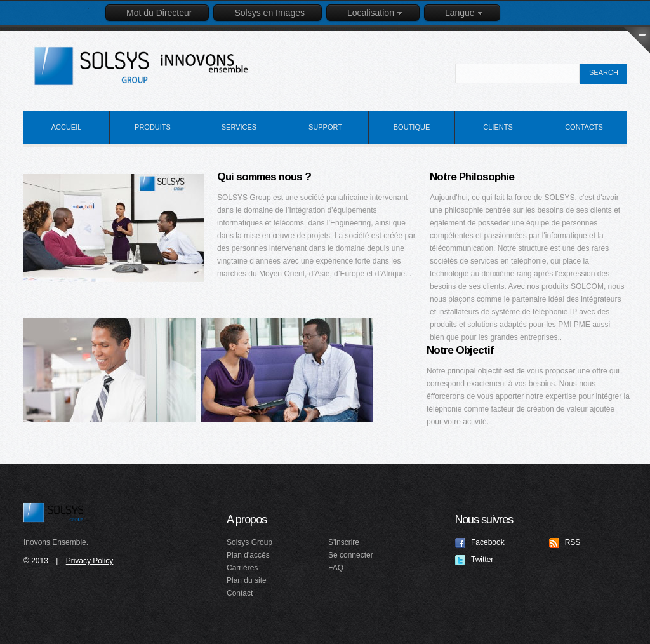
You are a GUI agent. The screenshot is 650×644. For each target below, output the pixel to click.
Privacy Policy (90, 561)
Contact (240, 593)
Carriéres (242, 568)
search (604, 72)
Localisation (375, 13)
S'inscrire (344, 542)
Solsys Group (53, 513)
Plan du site (247, 580)
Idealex (154, 66)
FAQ (336, 568)
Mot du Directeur (159, 13)
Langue (464, 13)
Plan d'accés (248, 555)
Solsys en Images (269, 13)
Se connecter (351, 555)
